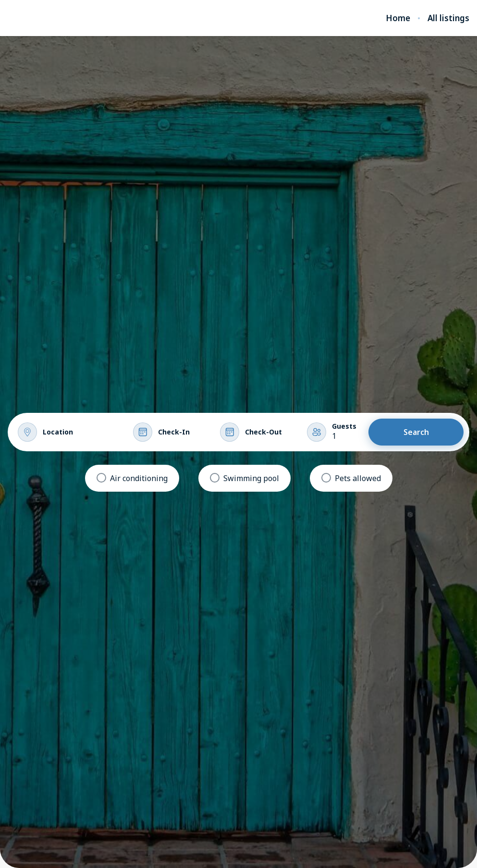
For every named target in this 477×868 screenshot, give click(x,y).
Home (398, 18)
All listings (448, 18)
